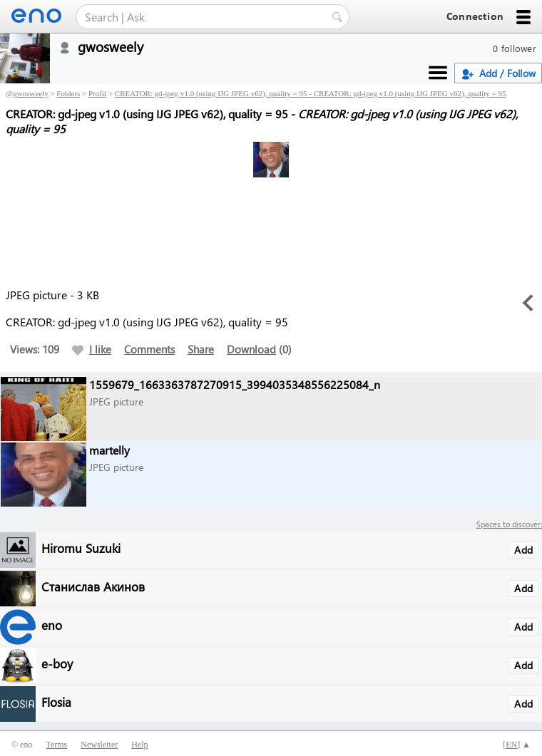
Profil (97, 93)
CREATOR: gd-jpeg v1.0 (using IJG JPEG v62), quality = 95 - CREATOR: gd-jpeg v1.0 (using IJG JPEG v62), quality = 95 (311, 93)
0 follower (515, 48)
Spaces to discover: (509, 524)
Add (523, 550)
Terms (56, 745)
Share (201, 349)
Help (139, 745)
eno (52, 625)
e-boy (57, 663)
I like (92, 349)
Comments (149, 349)
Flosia (56, 701)
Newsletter (99, 745)
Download (251, 349)
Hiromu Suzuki (81, 548)
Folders (68, 93)
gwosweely (31, 93)
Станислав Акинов (93, 586)
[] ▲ (517, 745)
